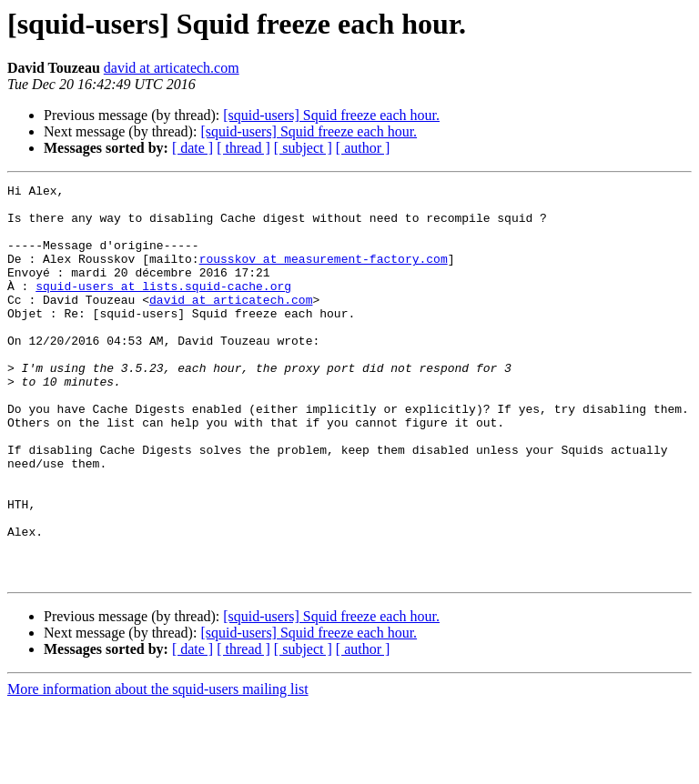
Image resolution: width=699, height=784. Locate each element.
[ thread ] (243, 148)
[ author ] (363, 148)
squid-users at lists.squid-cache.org (163, 307)
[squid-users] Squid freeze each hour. (331, 115)
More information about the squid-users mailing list (158, 768)
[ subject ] (303, 148)
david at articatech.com (172, 68)
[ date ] (192, 148)
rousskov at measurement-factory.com (324, 275)
